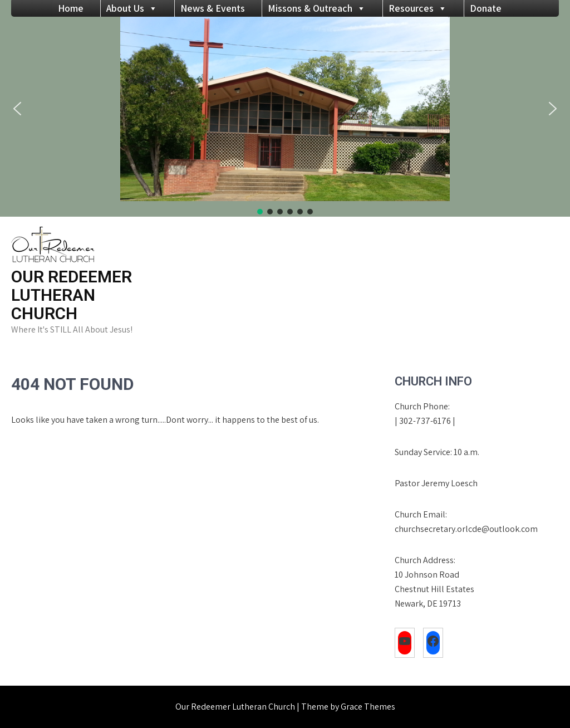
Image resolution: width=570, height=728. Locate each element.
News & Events (213, 8)
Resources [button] (418, 8)
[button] (17, 109)
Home (71, 8)
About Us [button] (132, 8)
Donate (486, 8)
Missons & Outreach (317, 8)
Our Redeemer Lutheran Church (72, 295)
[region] (285, 117)
